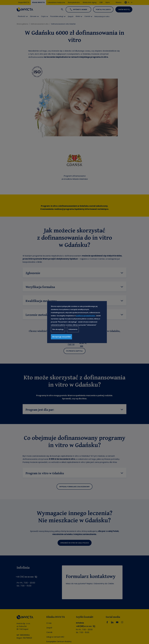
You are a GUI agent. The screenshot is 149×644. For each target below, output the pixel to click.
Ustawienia (73, 329)
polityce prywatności (86, 316)
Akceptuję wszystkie (61, 337)
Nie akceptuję (58, 329)
